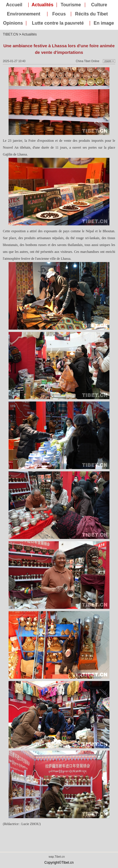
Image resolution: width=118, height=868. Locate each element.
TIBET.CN (10, 34)
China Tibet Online (87, 61)
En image (104, 23)
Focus (59, 14)
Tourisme (71, 5)
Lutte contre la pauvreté (58, 23)
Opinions (13, 23)
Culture (99, 5)
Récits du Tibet (91, 14)
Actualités (42, 5)
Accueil (14, 5)
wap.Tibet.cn (57, 857)
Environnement (23, 14)
